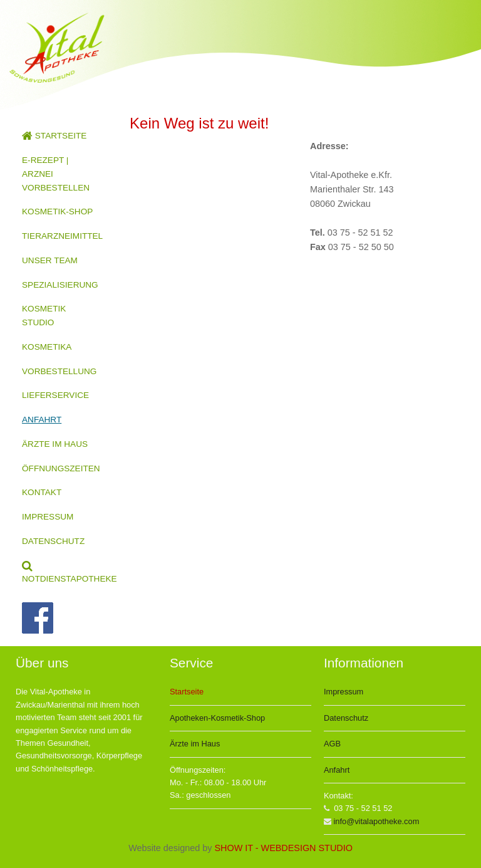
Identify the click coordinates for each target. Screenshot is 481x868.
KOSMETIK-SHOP (57, 212)
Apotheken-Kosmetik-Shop (217, 718)
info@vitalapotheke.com (377, 821)
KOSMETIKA (47, 347)
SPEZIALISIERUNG (60, 285)
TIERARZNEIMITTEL (62, 236)
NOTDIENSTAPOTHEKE (66, 573)
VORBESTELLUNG (59, 371)
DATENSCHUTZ (53, 541)
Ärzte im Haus (195, 744)
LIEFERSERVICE (55, 395)
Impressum (344, 692)
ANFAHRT (42, 420)
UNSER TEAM (50, 260)
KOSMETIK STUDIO (44, 316)
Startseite (187, 692)
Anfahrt (337, 770)
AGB (332, 744)
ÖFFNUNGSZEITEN (61, 468)
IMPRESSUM (48, 517)
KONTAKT (42, 492)
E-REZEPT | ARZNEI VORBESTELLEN (56, 174)
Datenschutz (346, 718)
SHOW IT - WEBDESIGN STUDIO (283, 848)
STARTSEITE (54, 136)
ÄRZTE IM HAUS (55, 444)
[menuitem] (60, 136)
